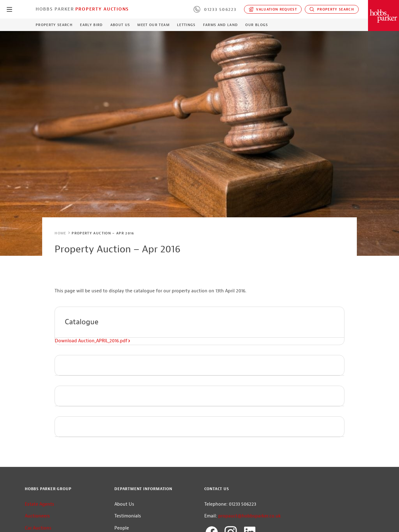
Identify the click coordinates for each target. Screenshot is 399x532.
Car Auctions (38, 528)
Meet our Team (153, 25)
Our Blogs (257, 25)
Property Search (332, 9)
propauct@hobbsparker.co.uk (250, 516)
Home (60, 233)
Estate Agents (40, 504)
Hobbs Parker (55, 9)
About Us (120, 25)
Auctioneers (37, 516)
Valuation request (273, 9)
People (122, 528)
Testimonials (128, 516)
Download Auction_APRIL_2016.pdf (93, 341)
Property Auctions (102, 9)
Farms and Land (221, 25)
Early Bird (91, 25)
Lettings (186, 25)
